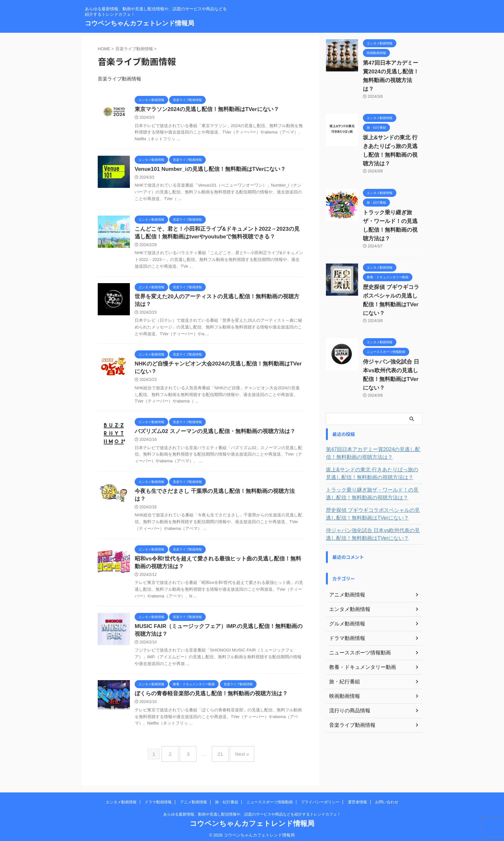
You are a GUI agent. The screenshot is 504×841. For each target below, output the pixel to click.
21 (219, 753)
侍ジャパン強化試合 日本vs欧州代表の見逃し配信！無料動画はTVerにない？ (392, 336)
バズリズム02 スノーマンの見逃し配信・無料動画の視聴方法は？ (210, 437)
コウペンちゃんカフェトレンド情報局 (139, 23)
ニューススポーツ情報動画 (270, 799)
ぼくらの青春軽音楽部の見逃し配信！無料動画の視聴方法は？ (207, 695)
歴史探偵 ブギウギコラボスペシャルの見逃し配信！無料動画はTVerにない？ (392, 270)
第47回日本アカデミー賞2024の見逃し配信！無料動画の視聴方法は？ (391, 72)
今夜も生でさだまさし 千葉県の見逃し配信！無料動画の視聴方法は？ (215, 497)
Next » (237, 753)
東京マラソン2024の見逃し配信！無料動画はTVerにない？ (203, 110)
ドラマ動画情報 (158, 799)
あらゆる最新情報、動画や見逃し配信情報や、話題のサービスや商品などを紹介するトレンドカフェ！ (252, 811)
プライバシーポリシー (320, 799)
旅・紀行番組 (227, 799)
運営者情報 (357, 799)
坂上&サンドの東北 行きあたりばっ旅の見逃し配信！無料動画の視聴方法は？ (392, 138)
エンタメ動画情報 (121, 799)
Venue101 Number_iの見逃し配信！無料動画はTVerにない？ (206, 170)
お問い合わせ (387, 799)
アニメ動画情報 (194, 799)
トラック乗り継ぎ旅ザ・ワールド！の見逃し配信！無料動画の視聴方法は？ (392, 204)
